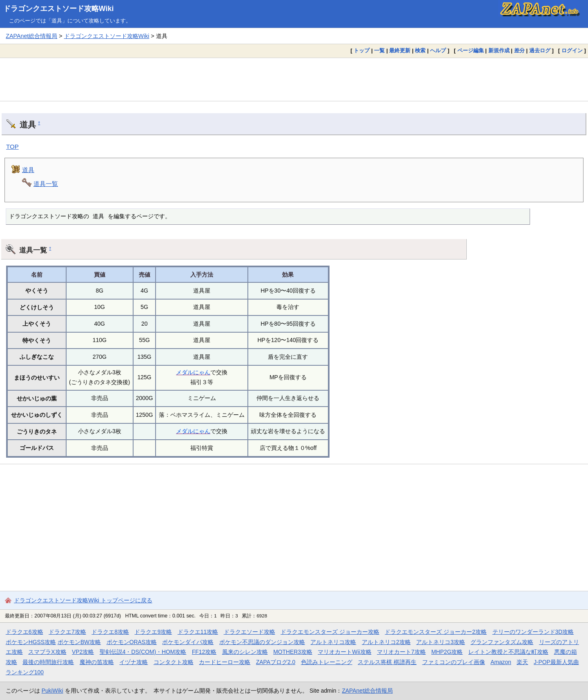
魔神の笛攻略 (97, 662)
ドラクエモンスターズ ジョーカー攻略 (330, 632)
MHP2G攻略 (447, 652)
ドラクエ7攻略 (67, 632)
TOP (12, 146)
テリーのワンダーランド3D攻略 (533, 632)
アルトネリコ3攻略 (441, 642)
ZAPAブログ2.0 (276, 662)
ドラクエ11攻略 (198, 632)
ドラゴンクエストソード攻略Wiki (59, 9)
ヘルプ (438, 50)
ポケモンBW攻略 (79, 642)
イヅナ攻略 (134, 662)
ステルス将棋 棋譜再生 (387, 662)
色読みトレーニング (327, 662)
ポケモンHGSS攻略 (31, 642)
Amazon (501, 662)
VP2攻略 (83, 652)
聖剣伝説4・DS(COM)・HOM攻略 (143, 652)
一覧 (379, 50)
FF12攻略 (204, 652)
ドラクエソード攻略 (249, 632)
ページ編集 (471, 50)
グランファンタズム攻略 (502, 642)
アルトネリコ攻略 (333, 642)
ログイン (572, 50)
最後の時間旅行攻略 (48, 662)
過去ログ (540, 50)
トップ (362, 50)
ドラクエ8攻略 (110, 632)
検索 (420, 50)
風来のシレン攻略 (245, 652)
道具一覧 (46, 184)
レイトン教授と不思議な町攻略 (508, 652)
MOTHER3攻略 (293, 652)
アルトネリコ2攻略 (386, 642)
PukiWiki (52, 691)
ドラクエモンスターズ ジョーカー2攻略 (436, 632)
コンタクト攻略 (174, 662)
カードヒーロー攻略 (225, 662)
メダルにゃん (193, 372)
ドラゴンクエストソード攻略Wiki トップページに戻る (83, 600)
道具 (28, 170)
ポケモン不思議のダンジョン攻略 (262, 642)
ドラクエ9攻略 (153, 632)
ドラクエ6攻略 (24, 632)
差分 (519, 50)
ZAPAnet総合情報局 (31, 36)
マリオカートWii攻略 (344, 652)
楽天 (522, 662)
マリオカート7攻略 (401, 652)
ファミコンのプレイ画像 (454, 662)
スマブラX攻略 (47, 652)
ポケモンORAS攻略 (132, 642)
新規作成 (499, 50)
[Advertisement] (294, 79)
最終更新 (400, 50)
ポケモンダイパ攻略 (188, 642)
